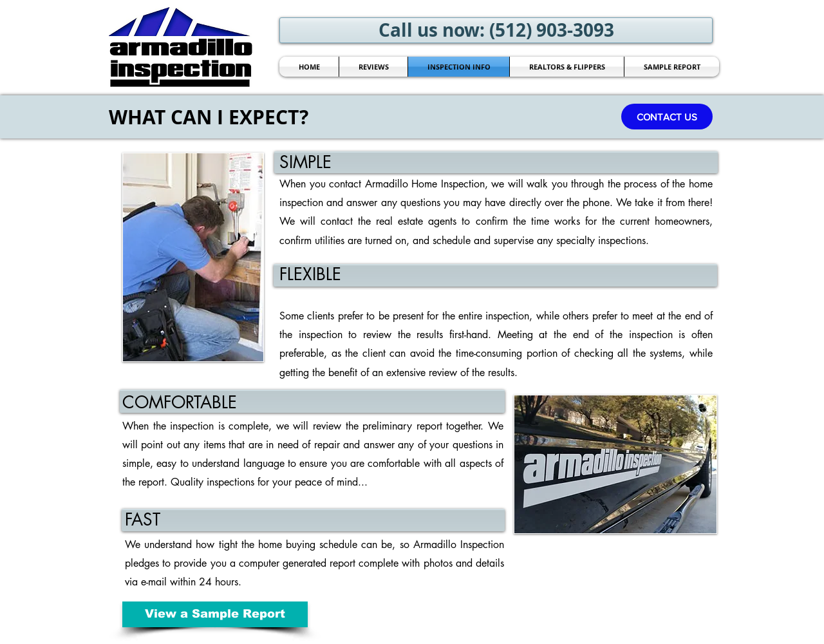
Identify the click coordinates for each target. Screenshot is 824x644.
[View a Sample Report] (215, 614)
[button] (667, 117)
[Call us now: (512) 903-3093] (496, 30)
